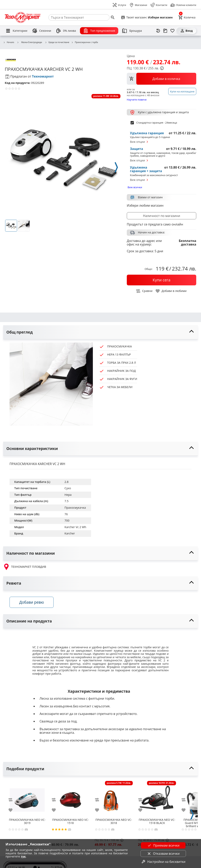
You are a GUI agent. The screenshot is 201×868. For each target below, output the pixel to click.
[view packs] (162, 79)
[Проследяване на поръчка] (165, 31)
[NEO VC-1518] (70, 798)
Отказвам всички (163, 854)
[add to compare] (13, 800)
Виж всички (135, 187)
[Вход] (186, 31)
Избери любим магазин (145, 205)
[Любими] (172, 31)
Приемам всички (163, 845)
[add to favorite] (13, 810)
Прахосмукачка (75, 508)
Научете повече (137, 99)
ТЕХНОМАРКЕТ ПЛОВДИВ (25, 567)
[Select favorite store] (147, 17)
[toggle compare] (144, 291)
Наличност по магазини (161, 216)
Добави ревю (32, 602)
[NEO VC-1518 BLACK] (157, 798)
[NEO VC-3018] (114, 798)
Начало (9, 42)
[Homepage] (23, 17)
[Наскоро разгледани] (158, 31)
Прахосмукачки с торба (85, 42)
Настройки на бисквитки (163, 862)
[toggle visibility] (100, 332)
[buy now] (162, 280)
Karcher (70, 533)
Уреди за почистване (57, 42)
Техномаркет (43, 76)
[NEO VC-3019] (27, 798)
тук (23, 856)
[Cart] (187, 17)
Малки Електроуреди (29, 42)
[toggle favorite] (171, 291)
